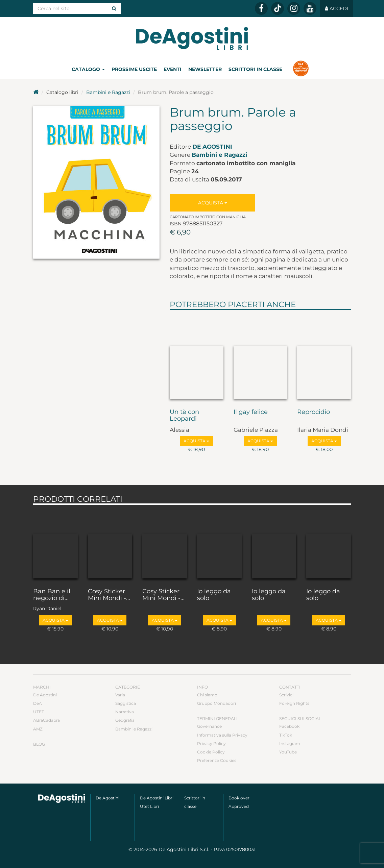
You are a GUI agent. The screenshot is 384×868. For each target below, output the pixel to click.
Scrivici (286, 695)
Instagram (290, 743)
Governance (209, 726)
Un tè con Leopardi (184, 416)
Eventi (173, 69)
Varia (120, 695)
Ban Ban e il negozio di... (52, 595)
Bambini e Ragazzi (108, 92)
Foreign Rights (294, 703)
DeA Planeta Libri (192, 38)
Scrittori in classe (255, 69)
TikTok (286, 735)
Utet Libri (149, 806)
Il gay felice (251, 412)
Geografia (125, 720)
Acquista (213, 203)
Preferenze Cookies (217, 760)
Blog (39, 744)
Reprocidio (314, 412)
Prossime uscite (134, 69)
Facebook (289, 726)
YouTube (288, 752)
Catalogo (88, 69)
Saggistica (126, 703)
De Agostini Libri (157, 798)
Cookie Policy (211, 752)
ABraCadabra (46, 720)
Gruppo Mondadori (217, 703)
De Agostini (212, 147)
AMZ (38, 729)
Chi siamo (207, 695)
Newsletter (205, 69)
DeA (38, 703)
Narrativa (125, 712)
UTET (39, 712)
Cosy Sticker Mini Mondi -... (109, 595)
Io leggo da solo (214, 595)
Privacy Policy (211, 743)
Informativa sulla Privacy (222, 735)
